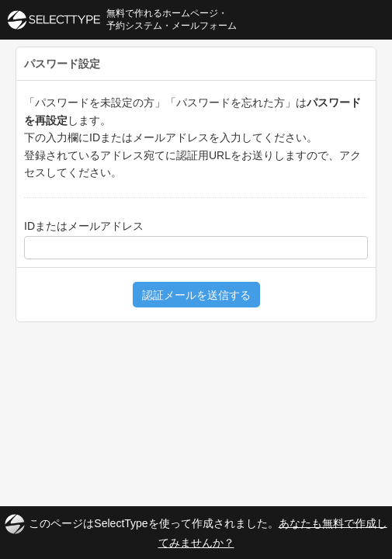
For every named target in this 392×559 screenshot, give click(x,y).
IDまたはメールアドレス (84, 226)
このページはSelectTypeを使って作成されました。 (196, 531)
